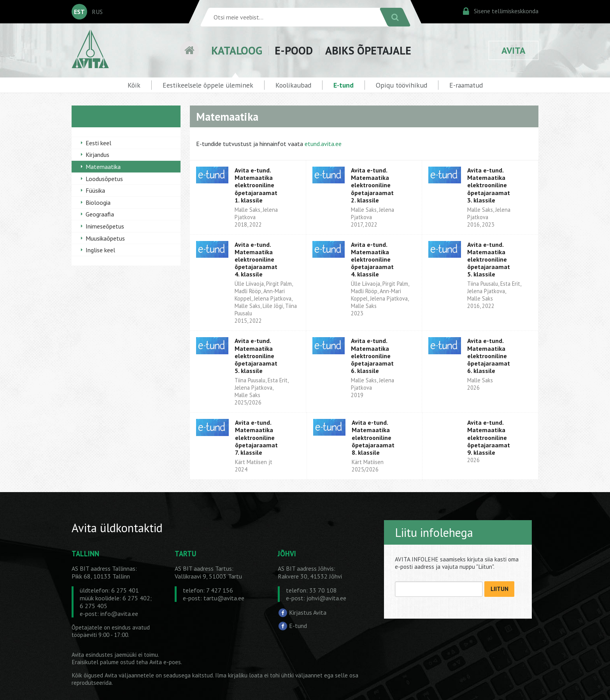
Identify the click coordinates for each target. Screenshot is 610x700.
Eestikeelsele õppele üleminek (208, 85)
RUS (97, 12)
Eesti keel (98, 143)
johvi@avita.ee (326, 598)
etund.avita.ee (323, 144)
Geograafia (100, 214)
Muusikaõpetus (105, 238)
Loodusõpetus (104, 179)
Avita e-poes (165, 662)
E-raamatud (466, 85)
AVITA (514, 50)
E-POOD (294, 50)
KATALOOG (237, 50)
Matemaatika (103, 167)
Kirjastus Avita (308, 612)
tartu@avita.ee (224, 598)
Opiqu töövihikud (401, 85)
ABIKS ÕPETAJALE (368, 50)
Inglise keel (100, 250)
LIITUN (500, 589)
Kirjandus (97, 155)
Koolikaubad (293, 85)
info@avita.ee (119, 614)
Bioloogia (98, 202)
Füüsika (95, 190)
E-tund (344, 85)
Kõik (134, 85)
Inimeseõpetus (105, 226)
